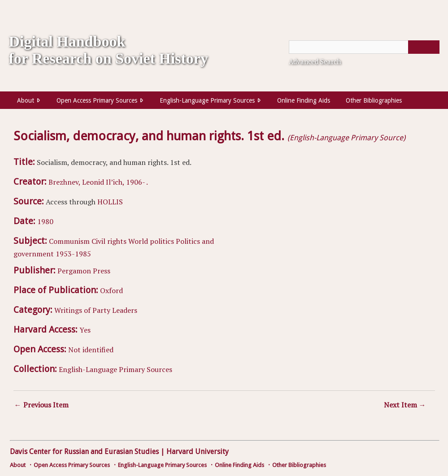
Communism (69, 241)
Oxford (111, 290)
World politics (151, 241)
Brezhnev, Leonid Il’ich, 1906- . (98, 182)
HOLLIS (110, 202)
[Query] (364, 47)
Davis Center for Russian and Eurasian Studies (84, 452)
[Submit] (424, 47)
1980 (45, 221)
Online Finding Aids (304, 100)
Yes (85, 330)
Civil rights (109, 241)
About (26, 100)
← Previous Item (41, 405)
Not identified (91, 350)
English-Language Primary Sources (207, 100)
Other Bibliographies (374, 100)
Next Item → (405, 405)
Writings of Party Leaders (96, 310)
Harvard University (198, 452)
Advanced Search (315, 61)
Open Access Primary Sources (97, 100)
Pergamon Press (84, 271)
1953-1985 (73, 254)
